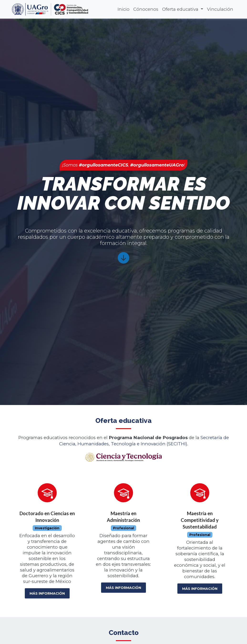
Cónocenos (146, 9)
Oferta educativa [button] (181, 9)
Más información (47, 593)
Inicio (123, 9)
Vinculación (220, 9)
